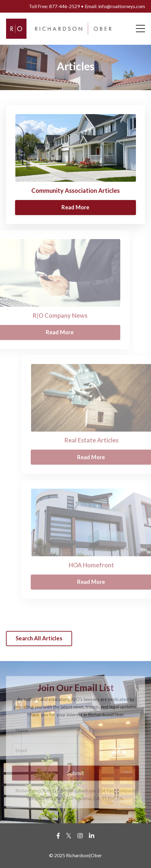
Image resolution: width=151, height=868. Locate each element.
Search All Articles (39, 638)
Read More (75, 207)
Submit (76, 773)
